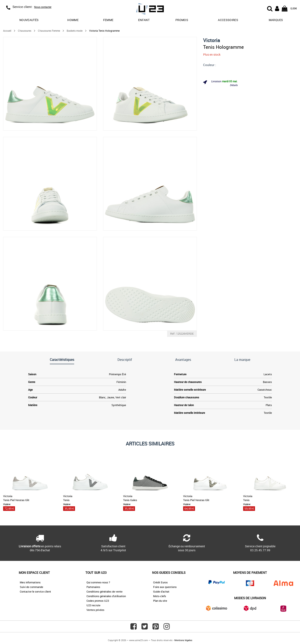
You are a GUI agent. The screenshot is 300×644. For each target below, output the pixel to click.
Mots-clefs (160, 596)
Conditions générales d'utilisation (106, 596)
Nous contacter (43, 7)
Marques (276, 20)
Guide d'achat (161, 591)
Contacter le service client (35, 591)
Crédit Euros (160, 582)
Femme (108, 20)
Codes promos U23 (98, 601)
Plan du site (160, 601)
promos (182, 20)
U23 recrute (93, 605)
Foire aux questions (165, 587)
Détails (234, 85)
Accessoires (228, 20)
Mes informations (30, 582)
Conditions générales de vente (104, 591)
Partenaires (93, 587)
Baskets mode (75, 31)
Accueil (7, 31)
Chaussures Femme (49, 31)
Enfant (144, 20)
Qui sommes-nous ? (98, 582)
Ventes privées (95, 610)
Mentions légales (183, 640)
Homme (73, 20)
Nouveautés (29, 20)
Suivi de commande (31, 587)
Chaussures (25, 31)
